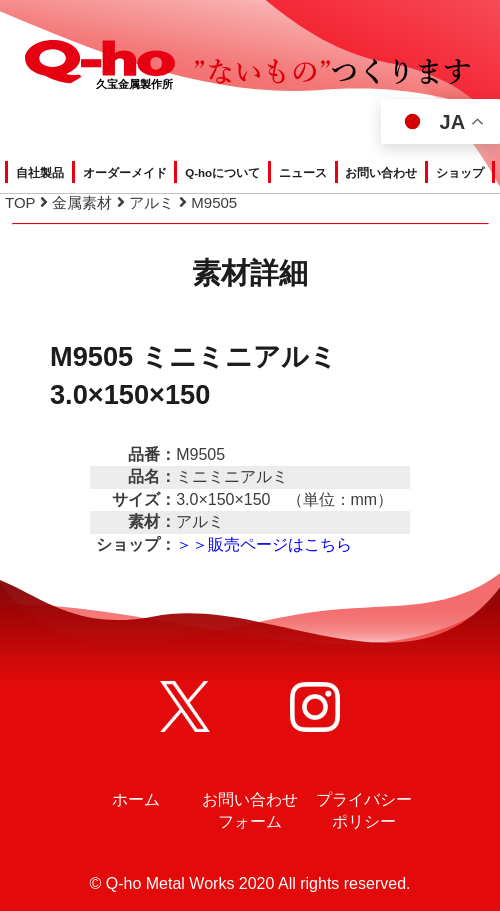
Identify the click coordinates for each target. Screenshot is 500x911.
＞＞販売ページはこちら (264, 544)
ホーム (136, 799)
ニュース (303, 173)
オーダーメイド (125, 173)
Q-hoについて (222, 173)
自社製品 (40, 173)
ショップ (460, 173)
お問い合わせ (381, 173)
